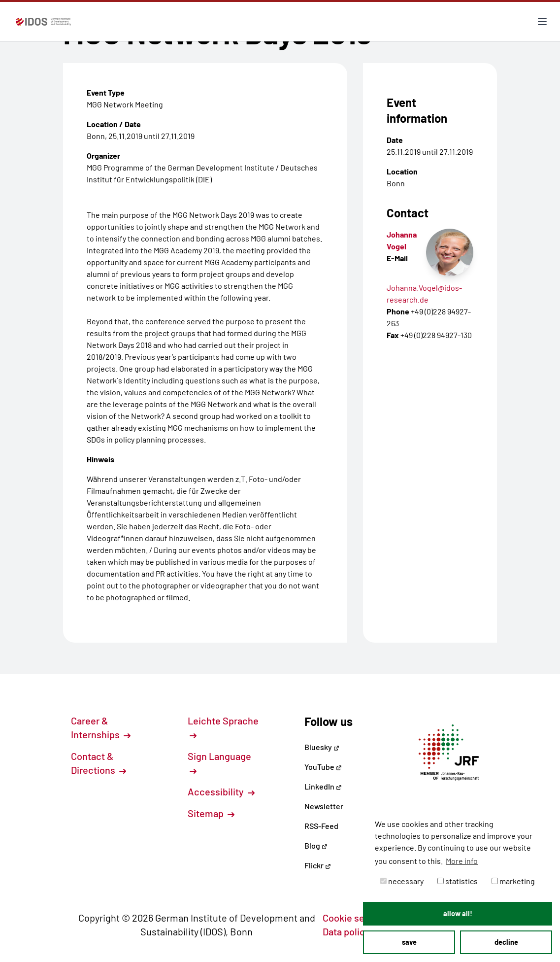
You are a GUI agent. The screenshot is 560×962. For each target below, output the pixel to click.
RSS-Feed (321, 826)
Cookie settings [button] (362, 918)
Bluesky (322, 747)
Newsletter (324, 806)
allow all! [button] (458, 913)
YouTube (323, 767)
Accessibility (221, 791)
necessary (402, 881)
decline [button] (506, 942)
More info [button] (462, 861)
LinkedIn (323, 786)
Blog (316, 845)
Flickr (318, 865)
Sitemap (211, 813)
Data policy (352, 931)
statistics (458, 881)
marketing (513, 881)
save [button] (409, 942)
